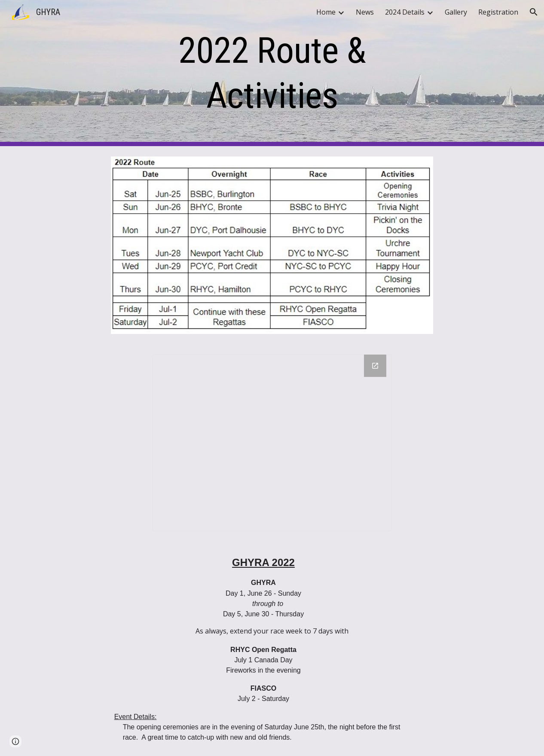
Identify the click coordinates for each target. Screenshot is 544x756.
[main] (272, 73)
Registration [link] (498, 12)
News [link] (365, 12)
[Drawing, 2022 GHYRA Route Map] (272, 443)
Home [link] (326, 12)
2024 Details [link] (405, 12)
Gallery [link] (456, 12)
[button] (534, 12)
